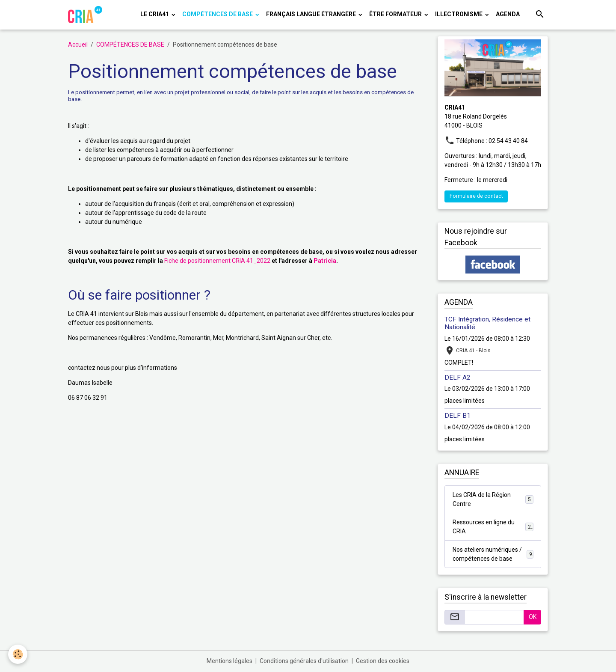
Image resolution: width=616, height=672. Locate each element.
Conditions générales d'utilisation (304, 661)
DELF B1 (458, 416)
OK (533, 617)
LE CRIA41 (155, 14)
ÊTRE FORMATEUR (396, 14)
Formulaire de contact (476, 196)
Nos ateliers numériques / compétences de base (493, 554)
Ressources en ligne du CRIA (493, 527)
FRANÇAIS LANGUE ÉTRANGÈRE (312, 14)
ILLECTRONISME (459, 14)
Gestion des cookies (383, 661)
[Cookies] (18, 654)
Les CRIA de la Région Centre (493, 499)
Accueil (78, 45)
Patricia (325, 261)
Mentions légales (230, 661)
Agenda (508, 14)
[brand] (87, 15)
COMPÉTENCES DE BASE (218, 14)
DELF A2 (458, 378)
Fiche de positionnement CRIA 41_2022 (217, 261)
